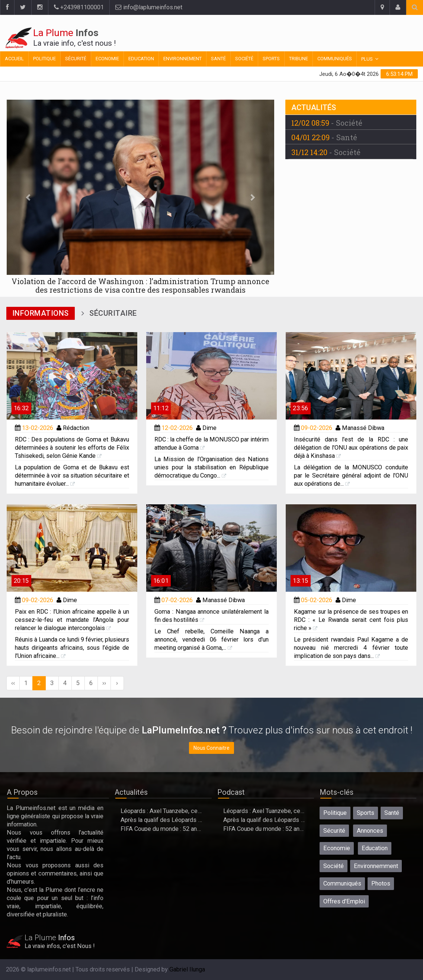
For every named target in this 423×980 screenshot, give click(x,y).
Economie (107, 59)
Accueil (14, 59)
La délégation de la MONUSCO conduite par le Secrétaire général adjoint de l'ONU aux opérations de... (351, 475)
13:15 (300, 581)
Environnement (182, 59)
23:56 (300, 408)
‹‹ (13, 683)
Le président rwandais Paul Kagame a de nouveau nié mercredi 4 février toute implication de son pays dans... (351, 648)
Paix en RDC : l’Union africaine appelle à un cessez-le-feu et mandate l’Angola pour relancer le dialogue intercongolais (72, 620)
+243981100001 (79, 7)
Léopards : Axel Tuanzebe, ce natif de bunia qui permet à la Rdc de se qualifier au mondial (162, 811)
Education (141, 59)
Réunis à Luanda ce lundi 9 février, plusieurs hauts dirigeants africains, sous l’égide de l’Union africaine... (72, 648)
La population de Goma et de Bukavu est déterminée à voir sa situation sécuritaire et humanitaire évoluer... (72, 475)
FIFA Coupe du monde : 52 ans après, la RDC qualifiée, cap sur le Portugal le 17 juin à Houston (162, 829)
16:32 (21, 408)
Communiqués (335, 59)
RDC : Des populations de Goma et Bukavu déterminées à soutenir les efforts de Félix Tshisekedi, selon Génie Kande (72, 448)
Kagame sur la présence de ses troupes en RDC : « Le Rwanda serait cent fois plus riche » (351, 620)
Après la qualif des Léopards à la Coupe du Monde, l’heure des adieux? (162, 820)
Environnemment (376, 866)
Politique (44, 59)
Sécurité (76, 59)
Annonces (370, 831)
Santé (218, 59)
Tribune (299, 59)
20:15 (21, 581)
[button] (27, 197)
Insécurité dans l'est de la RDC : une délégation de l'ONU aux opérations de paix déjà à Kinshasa (351, 448)
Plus (367, 59)
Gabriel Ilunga (187, 969)
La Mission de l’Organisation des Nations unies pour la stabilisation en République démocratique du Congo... (212, 467)
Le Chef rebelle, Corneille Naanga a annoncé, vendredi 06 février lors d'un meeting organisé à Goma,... (212, 640)
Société (244, 59)
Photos (381, 883)
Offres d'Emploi (344, 901)
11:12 (161, 408)
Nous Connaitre (212, 748)
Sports (271, 59)
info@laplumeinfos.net (149, 7)
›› (104, 683)
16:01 (161, 581)
